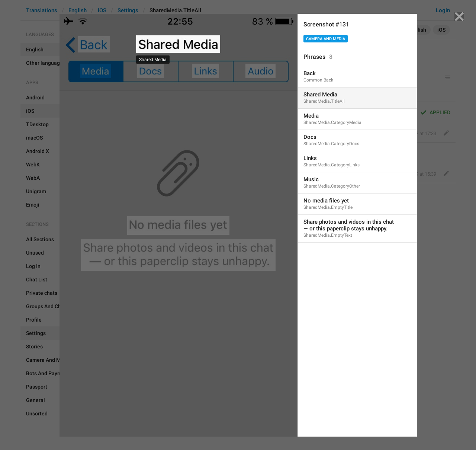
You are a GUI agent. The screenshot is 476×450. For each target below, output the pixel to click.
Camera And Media (326, 39)
